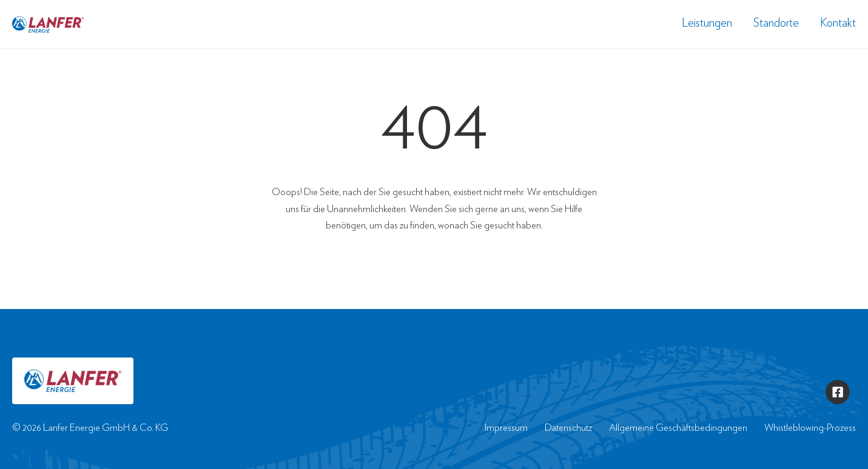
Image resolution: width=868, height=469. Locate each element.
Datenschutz (568, 427)
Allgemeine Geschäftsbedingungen (678, 427)
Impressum (506, 427)
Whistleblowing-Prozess (810, 427)
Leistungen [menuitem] (707, 22)
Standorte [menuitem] (776, 22)
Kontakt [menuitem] (838, 22)
